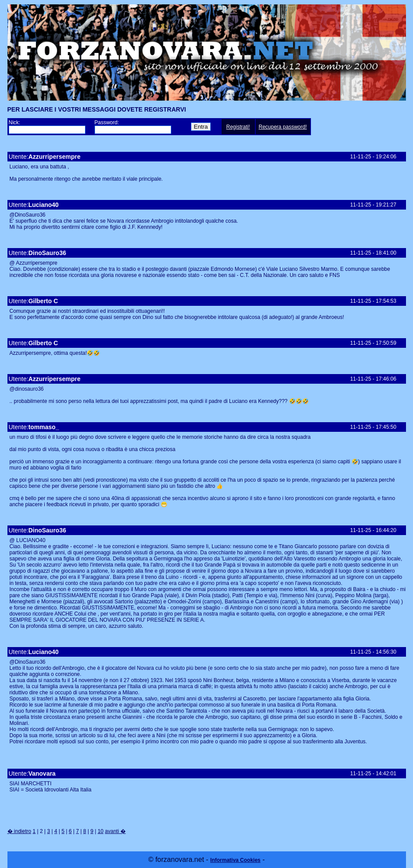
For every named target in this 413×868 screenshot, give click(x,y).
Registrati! (238, 127)
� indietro (19, 831)
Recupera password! (282, 127)
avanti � (115, 831)
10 (101, 831)
